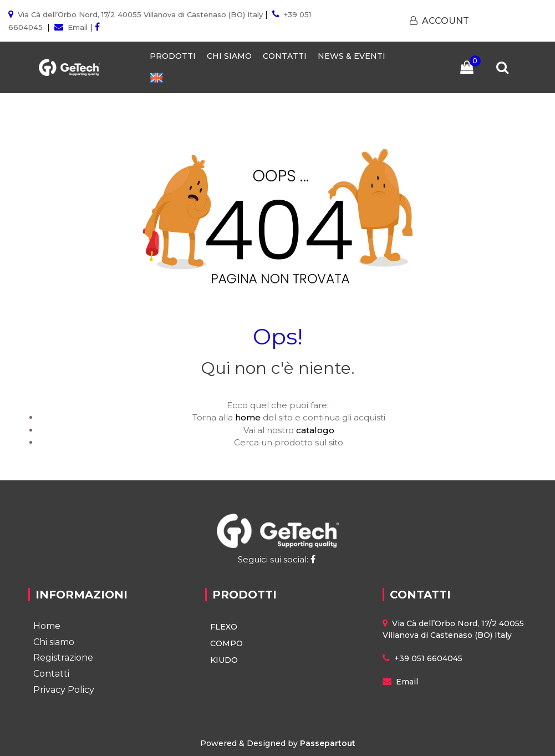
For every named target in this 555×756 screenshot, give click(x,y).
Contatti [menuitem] (51, 674)
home (248, 417)
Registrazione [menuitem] (63, 658)
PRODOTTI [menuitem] (173, 56)
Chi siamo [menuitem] (54, 642)
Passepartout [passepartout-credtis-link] (328, 743)
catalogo (315, 430)
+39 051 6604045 (428, 658)
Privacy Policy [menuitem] (64, 690)
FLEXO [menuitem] (224, 627)
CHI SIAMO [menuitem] (229, 56)
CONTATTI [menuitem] (285, 56)
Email (78, 27)
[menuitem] (156, 78)
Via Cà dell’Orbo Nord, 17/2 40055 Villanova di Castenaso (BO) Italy (140, 14)
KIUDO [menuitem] (224, 660)
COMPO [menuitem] (226, 643)
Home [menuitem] (47, 626)
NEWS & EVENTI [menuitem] (352, 56)
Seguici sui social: (278, 559)
